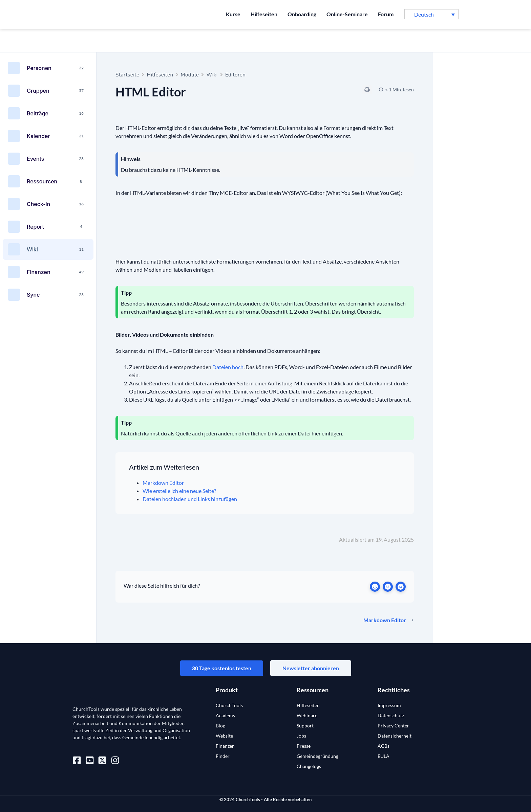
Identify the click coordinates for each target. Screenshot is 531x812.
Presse (304, 746)
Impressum (389, 705)
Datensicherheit (395, 736)
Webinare (307, 715)
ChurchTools (229, 705)
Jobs (301, 736)
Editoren (235, 75)
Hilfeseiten (264, 14)
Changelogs (309, 766)
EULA (384, 756)
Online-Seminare (347, 14)
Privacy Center (393, 726)
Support (305, 726)
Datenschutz (391, 715)
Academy (226, 715)
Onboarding (302, 14)
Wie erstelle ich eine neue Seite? (179, 491)
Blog (220, 726)
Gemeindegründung (317, 756)
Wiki (212, 75)
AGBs (384, 746)
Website (224, 736)
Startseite (128, 75)
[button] (431, 14)
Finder (223, 756)
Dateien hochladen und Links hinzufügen (190, 499)
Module (190, 75)
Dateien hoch (228, 367)
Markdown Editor (163, 483)
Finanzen (225, 746)
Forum (386, 14)
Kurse (233, 14)
